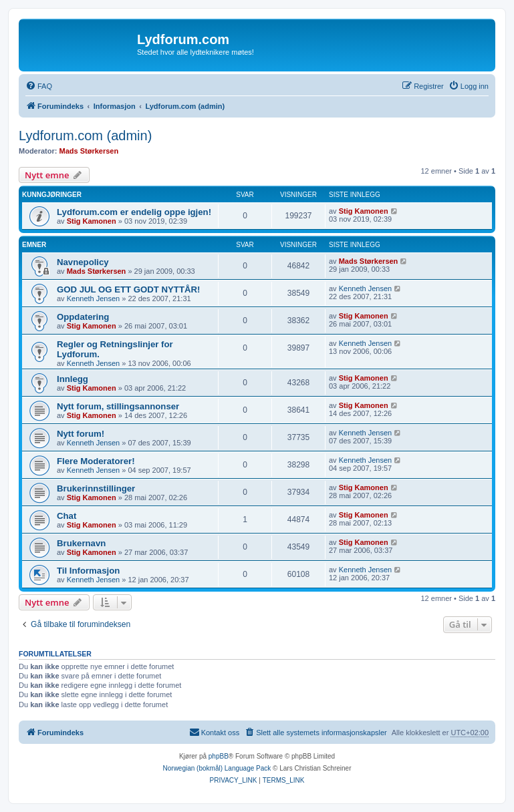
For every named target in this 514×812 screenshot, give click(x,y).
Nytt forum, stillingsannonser (118, 406)
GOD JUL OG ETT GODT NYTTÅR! (128, 289)
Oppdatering (83, 317)
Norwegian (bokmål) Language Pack (217, 768)
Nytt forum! (81, 434)
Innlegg (73, 379)
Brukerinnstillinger (96, 488)
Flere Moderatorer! (96, 461)
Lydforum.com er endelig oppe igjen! (134, 212)
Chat (67, 516)
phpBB (219, 756)
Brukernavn (81, 543)
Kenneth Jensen (94, 298)
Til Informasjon (88, 571)
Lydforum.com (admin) (85, 136)
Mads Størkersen (89, 151)
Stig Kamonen (92, 221)
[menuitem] (39, 86)
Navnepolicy (83, 262)
